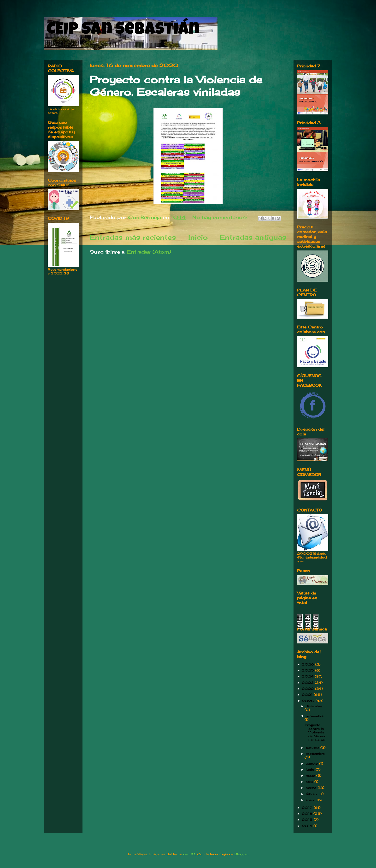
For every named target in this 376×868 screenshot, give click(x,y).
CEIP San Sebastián (123, 30)
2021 (308, 695)
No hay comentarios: (220, 217)
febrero (313, 794)
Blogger (241, 854)
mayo (311, 775)
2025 (308, 670)
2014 (308, 826)
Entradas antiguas (253, 237)
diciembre (314, 706)
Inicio (198, 237)
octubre (313, 748)
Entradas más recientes (133, 237)
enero (311, 800)
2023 (308, 683)
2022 (308, 689)
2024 (308, 676)
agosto (312, 763)
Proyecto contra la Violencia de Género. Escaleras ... (316, 732)
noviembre (315, 716)
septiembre (315, 754)
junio (311, 769)
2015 (308, 820)
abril (310, 782)
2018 (308, 814)
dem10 (189, 854)
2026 (308, 664)
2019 (308, 808)
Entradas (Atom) (149, 252)
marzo (312, 788)
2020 (309, 701)
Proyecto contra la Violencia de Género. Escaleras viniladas (176, 86)
